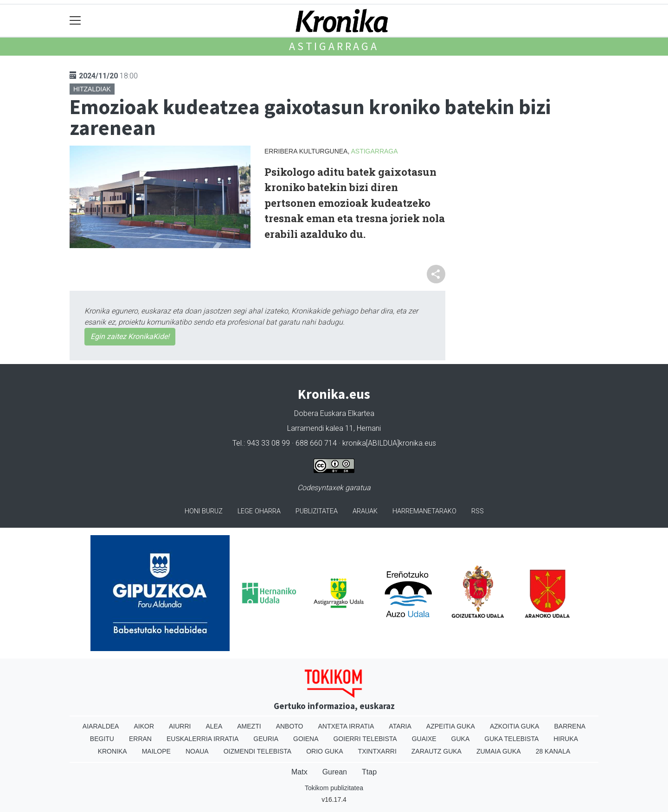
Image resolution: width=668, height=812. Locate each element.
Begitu (102, 739)
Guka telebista (511, 739)
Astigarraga (334, 46)
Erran (140, 739)
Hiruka (566, 739)
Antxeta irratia (346, 726)
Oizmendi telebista (258, 751)
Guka (461, 739)
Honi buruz (204, 511)
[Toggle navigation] (75, 21)
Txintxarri (377, 751)
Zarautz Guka (437, 751)
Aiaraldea (101, 726)
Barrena (570, 726)
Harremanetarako (424, 511)
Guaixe (424, 739)
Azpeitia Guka (451, 726)
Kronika (112, 751)
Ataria (400, 726)
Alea (214, 726)
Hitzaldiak (92, 89)
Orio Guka (324, 751)
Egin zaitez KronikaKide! (130, 336)
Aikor (144, 726)
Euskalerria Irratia (202, 739)
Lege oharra (259, 511)
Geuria (266, 739)
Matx (299, 772)
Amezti (249, 726)
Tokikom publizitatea (334, 788)
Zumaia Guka (499, 751)
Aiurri (180, 726)
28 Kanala (553, 751)
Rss (478, 511)
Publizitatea (317, 511)
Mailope (156, 751)
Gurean (335, 772)
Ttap (369, 772)
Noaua (197, 751)
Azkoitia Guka (515, 726)
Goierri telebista (365, 739)
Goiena (306, 739)
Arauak (365, 511)
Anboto (290, 726)
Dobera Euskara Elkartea (334, 413)
